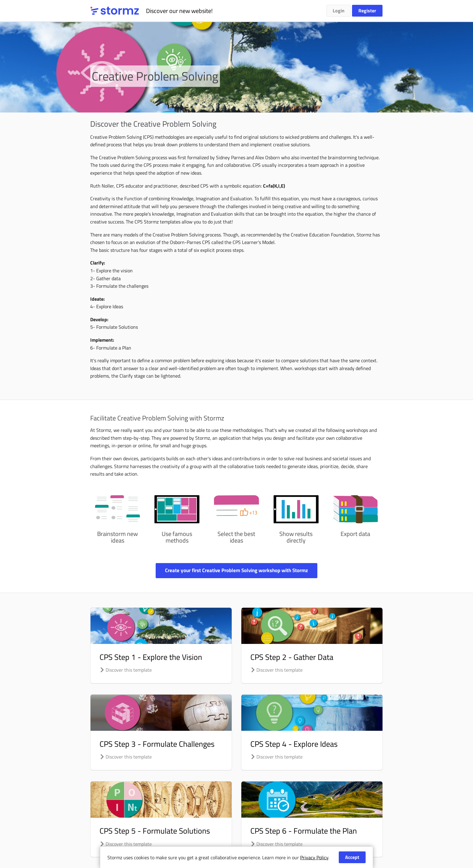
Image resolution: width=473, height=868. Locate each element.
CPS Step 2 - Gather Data (292, 657)
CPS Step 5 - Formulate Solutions (155, 831)
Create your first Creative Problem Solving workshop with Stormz (237, 570)
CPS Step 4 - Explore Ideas (294, 744)
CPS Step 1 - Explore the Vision (151, 657)
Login (339, 11)
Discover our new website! (179, 11)
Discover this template (126, 670)
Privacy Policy (314, 857)
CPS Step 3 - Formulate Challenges (157, 744)
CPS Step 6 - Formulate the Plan (304, 831)
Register (367, 11)
